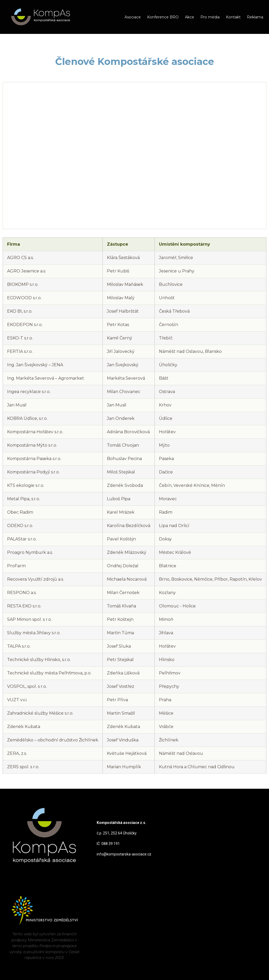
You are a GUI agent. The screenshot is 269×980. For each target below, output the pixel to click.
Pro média (210, 17)
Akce (190, 17)
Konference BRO (163, 17)
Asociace (133, 17)
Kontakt (233, 17)
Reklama (255, 17)
